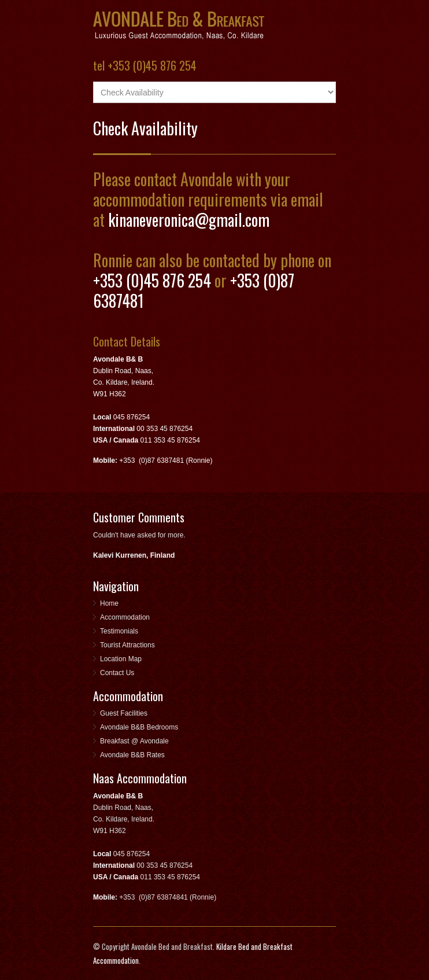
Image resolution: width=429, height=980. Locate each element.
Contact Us (117, 673)
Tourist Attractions (127, 645)
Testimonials (119, 631)
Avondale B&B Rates (132, 755)
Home (109, 603)
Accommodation (125, 617)
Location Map (121, 659)
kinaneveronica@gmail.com (189, 220)
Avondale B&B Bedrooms (139, 727)
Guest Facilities (124, 713)
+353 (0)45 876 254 (152, 280)
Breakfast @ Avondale (134, 741)
